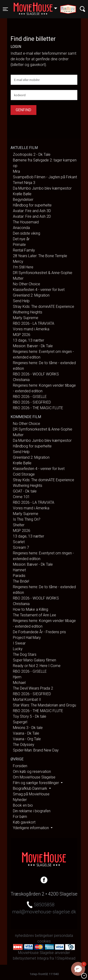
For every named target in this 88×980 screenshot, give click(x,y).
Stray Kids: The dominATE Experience (44, 307)
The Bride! (21, 581)
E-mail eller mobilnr (27, 80)
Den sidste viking (27, 233)
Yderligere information (31, 828)
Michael (19, 683)
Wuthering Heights (28, 312)
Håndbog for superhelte (32, 205)
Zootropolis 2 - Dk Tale (32, 154)
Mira (16, 171)
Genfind (23, 110)
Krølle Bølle (22, 194)
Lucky (18, 649)
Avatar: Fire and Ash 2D (32, 216)
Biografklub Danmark (31, 788)
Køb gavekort (24, 822)
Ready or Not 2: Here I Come (37, 666)
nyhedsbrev (25, 936)
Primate (19, 245)
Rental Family (24, 250)
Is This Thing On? (27, 519)
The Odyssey (24, 745)
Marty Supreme (26, 318)
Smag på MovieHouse (31, 794)
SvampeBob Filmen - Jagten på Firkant (45, 177)
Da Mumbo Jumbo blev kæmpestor (42, 188)
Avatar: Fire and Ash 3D (32, 211)
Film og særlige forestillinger (36, 783)
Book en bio (23, 805)
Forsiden (20, 766)
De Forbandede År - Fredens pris (39, 632)
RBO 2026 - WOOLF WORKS (36, 374)
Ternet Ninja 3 (24, 183)
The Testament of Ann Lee (34, 615)
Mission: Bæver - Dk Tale (33, 346)
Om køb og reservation (32, 772)
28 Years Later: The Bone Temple (40, 256)
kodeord (20, 95)
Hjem (17, 677)
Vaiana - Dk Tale (26, 733)
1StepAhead (65, 958)
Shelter (19, 525)
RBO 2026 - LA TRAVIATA (34, 323)
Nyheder (20, 800)
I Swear (19, 643)
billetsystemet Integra (31, 958)
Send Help (21, 301)
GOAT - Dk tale (25, 491)
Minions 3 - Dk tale (28, 728)
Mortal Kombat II (27, 700)
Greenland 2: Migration (31, 295)
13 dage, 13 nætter (29, 340)
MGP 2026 (22, 335)
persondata (63, 936)
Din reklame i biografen (32, 811)
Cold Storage (24, 474)
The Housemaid (26, 222)
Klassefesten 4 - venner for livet (39, 290)
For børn (20, 817)
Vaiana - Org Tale (27, 739)
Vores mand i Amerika (31, 329)
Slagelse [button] (38, 6)
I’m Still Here (23, 267)
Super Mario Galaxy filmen (34, 660)
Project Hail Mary (27, 638)
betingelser (44, 936)
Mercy (18, 261)
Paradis (19, 576)
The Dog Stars (25, 654)
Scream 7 (21, 547)
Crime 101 (21, 497)
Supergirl (20, 722)
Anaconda (21, 228)
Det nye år (21, 239)
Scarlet (19, 542)
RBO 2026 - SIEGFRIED (32, 402)
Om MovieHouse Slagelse (34, 777)
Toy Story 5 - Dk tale (30, 716)
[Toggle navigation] (5, 9)
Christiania (21, 380)
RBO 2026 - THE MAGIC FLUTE (38, 408)
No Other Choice (27, 284)
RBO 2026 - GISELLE (30, 397)
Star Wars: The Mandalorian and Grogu (44, 705)
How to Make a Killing (31, 609)
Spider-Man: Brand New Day (36, 750)
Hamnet (19, 570)
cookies (44, 941)
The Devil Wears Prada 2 (33, 688)
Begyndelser (23, 200)
